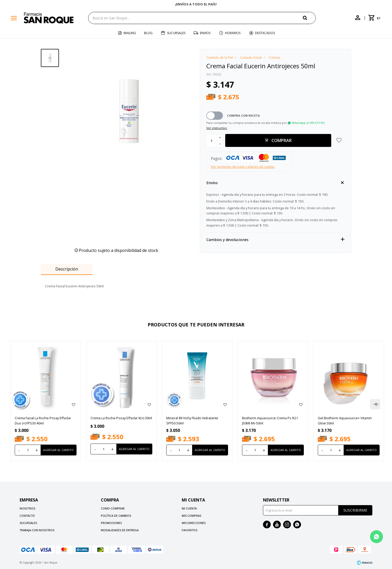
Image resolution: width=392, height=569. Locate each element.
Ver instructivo (217, 128)
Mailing (130, 33)
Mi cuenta (189, 508)
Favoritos (190, 530)
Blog (148, 33)
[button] (309, 18)
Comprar (282, 140)
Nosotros (27, 508)
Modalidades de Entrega (120, 530)
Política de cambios (116, 516)
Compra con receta (243, 115)
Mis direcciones (194, 523)
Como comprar (113, 508)
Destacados (265, 33)
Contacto (27, 516)
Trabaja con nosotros (37, 530)
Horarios (233, 33)
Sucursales (176, 33)
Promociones (111, 523)
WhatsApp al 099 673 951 (308, 123)
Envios (205, 33)
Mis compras (191, 516)
